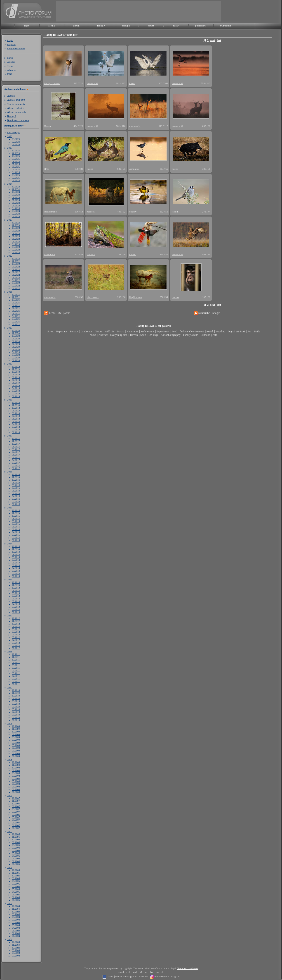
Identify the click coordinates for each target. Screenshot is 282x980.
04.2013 (16, 604)
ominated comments (18, 120)
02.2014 (16, 573)
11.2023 (16, 225)
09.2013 (16, 590)
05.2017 (16, 457)
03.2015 (16, 535)
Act (249, 331)
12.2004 (16, 906)
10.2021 (16, 300)
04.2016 (16, 496)
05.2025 (16, 169)
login (27, 26)
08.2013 (16, 593)
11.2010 (16, 693)
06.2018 (16, 419)
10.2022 (16, 264)
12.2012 (16, 618)
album (76, 26)
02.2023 (16, 250)
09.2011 (16, 662)
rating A (101, 26)
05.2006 (16, 853)
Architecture (147, 331)
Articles (11, 62)
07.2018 (16, 416)
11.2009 (16, 729)
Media (52, 26)
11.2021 (16, 297)
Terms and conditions (188, 968)
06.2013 (16, 598)
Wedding (220, 331)
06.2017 (16, 455)
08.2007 (16, 809)
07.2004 (16, 920)
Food (175, 331)
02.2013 (16, 609)
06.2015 (16, 527)
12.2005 (16, 870)
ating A (12, 116)
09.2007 (16, 806)
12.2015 (16, 510)
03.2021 (16, 319)
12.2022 (16, 258)
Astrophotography (170, 335)
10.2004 (16, 911)
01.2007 (16, 828)
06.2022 (16, 275)
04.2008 (16, 784)
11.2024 (16, 189)
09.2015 (16, 518)
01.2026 (16, 144)
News (10, 58)
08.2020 (16, 341)
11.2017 (16, 441)
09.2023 (16, 231)
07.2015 (16, 524)
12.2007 (16, 798)
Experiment (163, 331)
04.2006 (16, 856)
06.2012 (16, 634)
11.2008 (16, 765)
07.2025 (16, 164)
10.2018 (16, 408)
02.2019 (16, 393)
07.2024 (16, 200)
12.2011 (16, 654)
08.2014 (16, 557)
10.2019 (16, 372)
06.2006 (16, 850)
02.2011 (16, 681)
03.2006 (16, 858)
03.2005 (16, 894)
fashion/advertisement (192, 331)
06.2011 (16, 670)
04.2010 (16, 712)
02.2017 (16, 465)
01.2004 (16, 936)
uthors (11, 96)
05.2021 (16, 313)
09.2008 (16, 770)
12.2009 (16, 726)
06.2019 (16, 383)
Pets (215, 335)
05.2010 (16, 709)
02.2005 (16, 897)
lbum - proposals (16, 112)
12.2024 (16, 186)
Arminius (134, 169)
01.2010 (16, 720)
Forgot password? (16, 48)
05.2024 (16, 205)
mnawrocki (92, 83)
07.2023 (16, 236)
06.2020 (16, 347)
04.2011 (16, 676)
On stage (153, 335)
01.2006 (16, 864)
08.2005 (16, 881)
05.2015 (16, 529)
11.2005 (16, 873)
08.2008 (16, 773)
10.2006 (16, 839)
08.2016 (16, 485)
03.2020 (16, 355)
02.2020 (16, 358)
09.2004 (16, 914)
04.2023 (16, 244)
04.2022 (16, 280)
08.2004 (16, 917)
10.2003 (16, 947)
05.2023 (16, 241)
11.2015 (16, 513)
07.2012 (16, 632)
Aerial (209, 331)
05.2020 (16, 349)
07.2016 (16, 488)
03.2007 (16, 823)
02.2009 (16, 753)
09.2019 (16, 374)
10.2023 (16, 228)
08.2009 (16, 737)
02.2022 (16, 286)
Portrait (74, 331)
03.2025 (16, 175)
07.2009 (16, 740)
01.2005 (16, 900)
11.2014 (16, 549)
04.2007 (16, 820)
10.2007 (16, 804)
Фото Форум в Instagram (167, 976)
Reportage (62, 331)
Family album (191, 335)
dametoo (91, 254)
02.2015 (16, 537)
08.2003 (16, 953)
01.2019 (16, 396)
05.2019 (16, 385)
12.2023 (16, 222)
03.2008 (16, 787)
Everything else (119, 335)
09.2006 (16, 842)
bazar (176, 26)
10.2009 (16, 732)
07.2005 (16, 884)
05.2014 (16, 565)
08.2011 (16, 665)
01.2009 (16, 756)
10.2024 (16, 192)
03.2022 (16, 283)
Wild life (110, 331)
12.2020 (16, 330)
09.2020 (16, 339)
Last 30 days (14, 132)
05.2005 (16, 889)
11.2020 (16, 333)
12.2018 (16, 402)
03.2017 (16, 463)
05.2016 (16, 493)
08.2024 (16, 197)
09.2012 (16, 626)
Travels (134, 335)
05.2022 (16, 277)
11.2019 (16, 369)
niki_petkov (93, 297)
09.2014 (16, 554)
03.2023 (16, 247)
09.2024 (16, 195)
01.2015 (16, 540)
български (226, 26)
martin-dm (49, 254)
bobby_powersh (52, 83)
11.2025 (16, 153)
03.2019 (16, 391)
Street (50, 331)
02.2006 (16, 861)
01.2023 (16, 252)
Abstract (103, 335)
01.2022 (16, 288)
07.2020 (16, 344)
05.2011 (16, 673)
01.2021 (16, 324)
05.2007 (16, 817)
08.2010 (16, 701)
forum (151, 26)
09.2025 (16, 159)
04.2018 (16, 424)
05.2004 (16, 925)
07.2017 (16, 452)
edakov (133, 212)
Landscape (86, 331)
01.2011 (16, 684)
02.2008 (16, 789)
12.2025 (16, 150)
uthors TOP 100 (16, 100)
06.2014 (16, 563)
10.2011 (16, 660)
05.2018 (16, 421)
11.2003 (16, 945)
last (219, 40)
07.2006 (16, 848)
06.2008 (16, 778)
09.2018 (16, 410)
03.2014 (16, 571)
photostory (201, 26)
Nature (99, 331)
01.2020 (16, 360)
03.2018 (16, 427)
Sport (143, 335)
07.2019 (16, 380)
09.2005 (16, 878)
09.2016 (16, 482)
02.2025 (16, 178)
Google (216, 313)
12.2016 (16, 474)
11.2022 (16, 261)
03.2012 (16, 643)
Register (11, 44)
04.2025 (16, 172)
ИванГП (176, 212)
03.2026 (16, 139)
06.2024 (16, 203)
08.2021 (16, 305)
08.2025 (16, 161)
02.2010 (16, 717)
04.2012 (16, 640)
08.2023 (16, 233)
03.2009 (16, 751)
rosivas (175, 297)
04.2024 (16, 208)
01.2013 (16, 612)
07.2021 (16, 308)
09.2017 (16, 446)
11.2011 (16, 657)
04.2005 (16, 892)
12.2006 (16, 834)
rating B (126, 26)
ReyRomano (51, 212)
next (212, 40)
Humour (205, 335)
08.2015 (16, 521)
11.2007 (16, 801)
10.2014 (16, 552)
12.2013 (16, 582)
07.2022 (16, 272)
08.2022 (16, 269)
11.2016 (16, 477)
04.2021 (16, 316)
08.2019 (16, 377)
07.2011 (16, 668)
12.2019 (16, 366)
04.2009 (16, 748)
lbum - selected (16, 108)
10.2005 (16, 875)
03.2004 (16, 930)
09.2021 (16, 303)
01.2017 (16, 468)
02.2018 (16, 429)
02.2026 (16, 142)
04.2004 (16, 928)
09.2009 (16, 734)
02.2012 (16, 645)
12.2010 (16, 690)
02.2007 (16, 825)
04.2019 (16, 388)
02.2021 (16, 322)
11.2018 (16, 405)
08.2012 (16, 629)
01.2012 (16, 648)
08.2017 (16, 449)
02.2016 (16, 501)
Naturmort (132, 331)
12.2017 (16, 438)
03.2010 (16, 715)
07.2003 (16, 956)
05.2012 (16, 637)
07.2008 (16, 776)
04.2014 (16, 568)
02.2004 (16, 933)
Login (10, 40)
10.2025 (16, 156)
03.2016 (16, 499)
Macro (120, 331)
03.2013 (16, 607)
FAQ (10, 74)
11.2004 (16, 909)
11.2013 (16, 585)
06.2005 (16, 886)
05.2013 (16, 601)
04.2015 (16, 532)
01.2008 (16, 792)
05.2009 (16, 745)
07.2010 (16, 704)
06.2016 (16, 491)
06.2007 (16, 814)
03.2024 (16, 211)
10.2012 (16, 624)
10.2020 (16, 336)
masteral (91, 212)
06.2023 (16, 239)
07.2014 (16, 560)
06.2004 (16, 922)
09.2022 (16, 267)
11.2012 (16, 621)
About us (12, 70)
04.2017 (16, 460)
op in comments (16, 104)
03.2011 (16, 679)
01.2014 (16, 576)
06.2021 (16, 311)
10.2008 (16, 768)
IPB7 (47, 169)
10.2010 (16, 696)
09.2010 (16, 698)
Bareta (48, 126)
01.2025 (16, 180)
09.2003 (16, 950)
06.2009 (16, 742)
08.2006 (16, 845)
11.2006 (16, 837)
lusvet (132, 83)
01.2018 (16, 432)
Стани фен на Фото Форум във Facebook (127, 976)
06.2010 (16, 706)
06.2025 (16, 167)
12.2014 (16, 546)
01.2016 (16, 504)
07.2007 (16, 812)
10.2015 (16, 516)
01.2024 (16, 216)
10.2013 (16, 588)
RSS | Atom (64, 313)
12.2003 (16, 942)
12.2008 (16, 762)
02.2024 (16, 214)
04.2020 (16, 352)
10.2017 (16, 444)
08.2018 (16, 413)
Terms (10, 66)
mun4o (133, 254)
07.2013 (16, 596)
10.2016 (16, 480)
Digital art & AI (236, 331)
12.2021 (16, 294)
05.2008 (16, 781)
